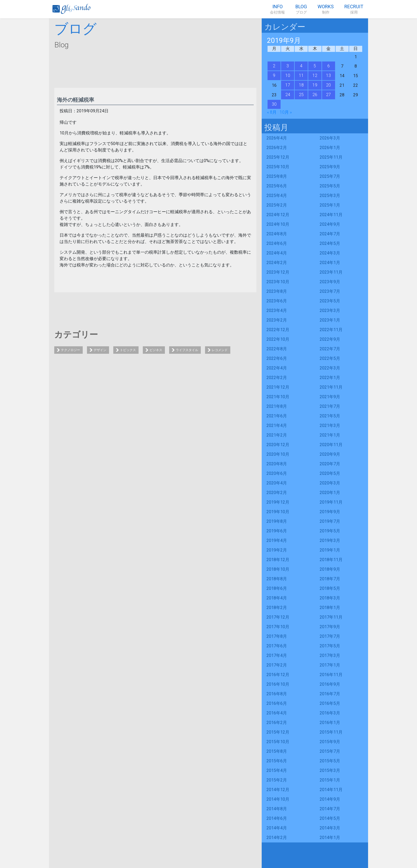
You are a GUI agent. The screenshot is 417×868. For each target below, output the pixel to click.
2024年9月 (330, 224)
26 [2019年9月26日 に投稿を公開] (315, 95)
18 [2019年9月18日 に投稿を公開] (301, 85)
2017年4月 (277, 655)
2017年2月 (277, 665)
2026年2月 (277, 148)
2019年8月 (277, 521)
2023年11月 (331, 272)
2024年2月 (277, 263)
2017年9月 (330, 627)
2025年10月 (278, 167)
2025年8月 (277, 176)
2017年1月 (330, 665)
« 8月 (272, 112)
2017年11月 (331, 617)
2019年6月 (277, 531)
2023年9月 (330, 282)
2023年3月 (330, 310)
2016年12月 (278, 675)
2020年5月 (330, 473)
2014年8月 (277, 809)
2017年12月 (278, 617)
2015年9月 (330, 742)
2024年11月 (331, 215)
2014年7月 (330, 809)
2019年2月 (277, 550)
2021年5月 (330, 416)
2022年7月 (330, 349)
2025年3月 (330, 196)
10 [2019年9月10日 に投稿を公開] (288, 75)
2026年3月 (330, 138)
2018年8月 (277, 579)
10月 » (286, 112)
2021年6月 (277, 416)
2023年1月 (330, 320)
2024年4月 (277, 253)
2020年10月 (278, 454)
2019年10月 (278, 512)
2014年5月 (330, 818)
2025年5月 (330, 186)
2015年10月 (278, 742)
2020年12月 (278, 445)
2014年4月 (277, 828)
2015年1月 (330, 780)
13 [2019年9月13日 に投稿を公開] (328, 75)
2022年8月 (277, 349)
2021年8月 (277, 406)
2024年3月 (330, 253)
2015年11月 (331, 732)
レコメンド (220, 350)
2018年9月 (330, 569)
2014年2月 (277, 838)
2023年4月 (277, 310)
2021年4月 (277, 425)
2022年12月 (278, 330)
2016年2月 (277, 723)
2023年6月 (277, 301)
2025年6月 (277, 186)
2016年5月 (330, 703)
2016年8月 (277, 694)
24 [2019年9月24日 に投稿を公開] (288, 95)
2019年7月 (330, 521)
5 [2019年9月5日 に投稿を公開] (315, 66)
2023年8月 (277, 291)
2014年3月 (330, 828)
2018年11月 (331, 560)
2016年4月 (277, 713)
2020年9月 (330, 454)
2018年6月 (277, 588)
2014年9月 (330, 799)
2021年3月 (330, 425)
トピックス (128, 350)
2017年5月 (330, 646)
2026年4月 (277, 138)
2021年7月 (330, 406)
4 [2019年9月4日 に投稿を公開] (301, 66)
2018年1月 (330, 608)
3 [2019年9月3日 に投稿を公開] (288, 66)
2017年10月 (278, 627)
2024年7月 (330, 234)
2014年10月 (278, 799)
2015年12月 (278, 732)
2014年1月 (330, 838)
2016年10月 (278, 684)
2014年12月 (278, 790)
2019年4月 (277, 540)
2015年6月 (277, 761)
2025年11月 (331, 157)
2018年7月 (330, 579)
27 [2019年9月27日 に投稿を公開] (328, 95)
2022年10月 (278, 339)
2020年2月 (277, 493)
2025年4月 (277, 196)
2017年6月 (277, 646)
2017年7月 (330, 636)
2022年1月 (330, 378)
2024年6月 (277, 243)
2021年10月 (278, 397)
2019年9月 (330, 512)
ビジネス (156, 350)
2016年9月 (330, 684)
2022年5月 (330, 358)
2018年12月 (278, 560)
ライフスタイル (187, 350)
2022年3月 (330, 368)
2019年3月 (330, 540)
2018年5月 (330, 588)
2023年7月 (330, 291)
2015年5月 (330, 761)
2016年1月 (330, 723)
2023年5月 (330, 301)
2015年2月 (277, 780)
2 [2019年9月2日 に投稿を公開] (274, 66)
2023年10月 (278, 282)
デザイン (100, 350)
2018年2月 (277, 608)
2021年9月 (330, 397)
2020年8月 (277, 464)
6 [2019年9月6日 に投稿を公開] (329, 66)
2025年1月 (330, 205)
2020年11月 (331, 445)
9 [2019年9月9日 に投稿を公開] (274, 75)
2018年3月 (330, 598)
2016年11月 (331, 675)
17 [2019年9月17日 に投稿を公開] (288, 85)
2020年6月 (277, 473)
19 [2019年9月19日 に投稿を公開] (315, 85)
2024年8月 (277, 234)
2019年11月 (331, 502)
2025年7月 (330, 176)
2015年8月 (277, 751)
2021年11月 (331, 387)
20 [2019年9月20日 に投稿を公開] (328, 85)
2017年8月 (277, 636)
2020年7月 (330, 464)
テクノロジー (70, 350)
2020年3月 (330, 483)
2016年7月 (330, 694)
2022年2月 (277, 378)
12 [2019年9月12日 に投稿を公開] (315, 75)
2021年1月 (330, 435)
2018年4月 (277, 598)
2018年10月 (278, 569)
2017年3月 (330, 655)
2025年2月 (277, 205)
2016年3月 (330, 713)
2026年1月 (330, 148)
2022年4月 (277, 368)
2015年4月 (277, 770)
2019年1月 (330, 550)
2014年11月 (331, 790)
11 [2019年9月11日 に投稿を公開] (301, 75)
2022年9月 (330, 339)
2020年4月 (277, 483)
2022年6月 (277, 358)
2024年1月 (330, 263)
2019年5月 (330, 531)
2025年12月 (278, 157)
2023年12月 (278, 272)
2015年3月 (330, 770)
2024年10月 (278, 224)
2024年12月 (278, 215)
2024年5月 (330, 243)
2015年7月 (330, 751)
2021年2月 (277, 435)
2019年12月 (278, 502)
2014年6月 (277, 818)
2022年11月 (331, 330)
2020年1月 (330, 493)
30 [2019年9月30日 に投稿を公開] (274, 104)
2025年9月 (330, 167)
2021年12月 (278, 387)
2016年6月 (277, 703)
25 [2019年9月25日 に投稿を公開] (301, 95)
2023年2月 (277, 320)
